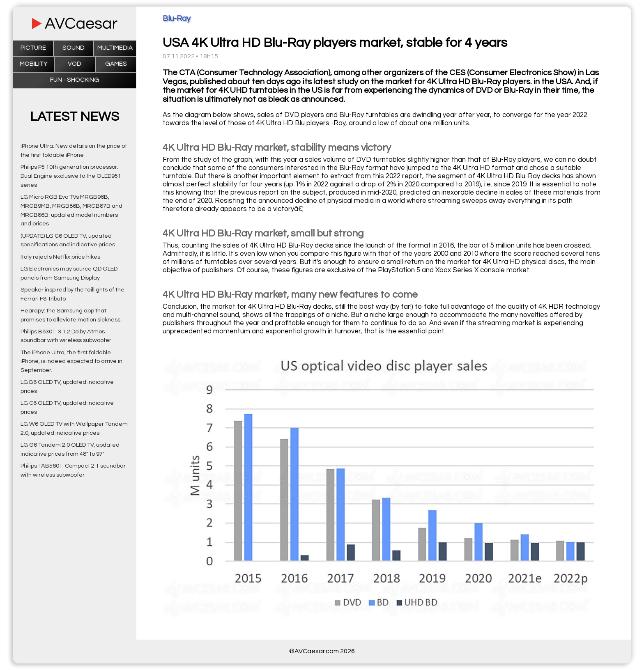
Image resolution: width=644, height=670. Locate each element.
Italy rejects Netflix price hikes (60, 257)
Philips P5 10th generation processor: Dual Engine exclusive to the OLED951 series (71, 176)
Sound (74, 48)
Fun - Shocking (75, 80)
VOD (75, 64)
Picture (33, 48)
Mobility (33, 64)
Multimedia (115, 48)
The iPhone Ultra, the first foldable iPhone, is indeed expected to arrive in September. (71, 361)
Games (116, 64)
